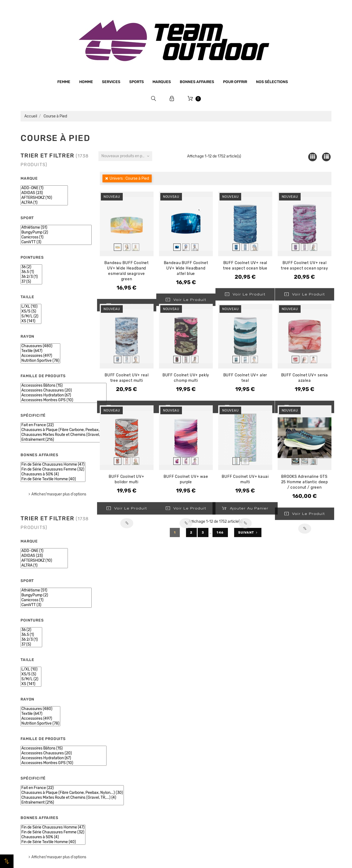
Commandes (270, 729)
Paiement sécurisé (117, 760)
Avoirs (264, 739)
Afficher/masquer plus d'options (59, 494)
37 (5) (31, 282)
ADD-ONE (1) (44, 188)
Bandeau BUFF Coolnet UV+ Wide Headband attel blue (186, 268)
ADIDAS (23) (44, 193)
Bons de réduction (275, 760)
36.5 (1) (31, 272)
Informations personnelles (283, 719)
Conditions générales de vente (128, 749)
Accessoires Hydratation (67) (64, 395)
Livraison (108, 770)
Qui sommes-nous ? (119, 729)
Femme (64, 82)
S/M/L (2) (31, 316)
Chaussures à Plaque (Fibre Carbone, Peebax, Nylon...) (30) (72, 430)
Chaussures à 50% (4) (53, 474)
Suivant (248, 532)
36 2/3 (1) (31, 277)
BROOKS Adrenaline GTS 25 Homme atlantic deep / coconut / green (305, 482)
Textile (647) (40, 351)
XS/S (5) (31, 311)
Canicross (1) (56, 237)
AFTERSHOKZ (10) (44, 198)
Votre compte (280, 704)
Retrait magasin (115, 780)
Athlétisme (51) (56, 228)
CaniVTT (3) (56, 242)
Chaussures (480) (40, 346)
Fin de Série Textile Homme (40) (53, 479)
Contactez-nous (115, 791)
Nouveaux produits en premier (127, 156)
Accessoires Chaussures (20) (64, 390)
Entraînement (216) (72, 440)
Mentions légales (116, 739)
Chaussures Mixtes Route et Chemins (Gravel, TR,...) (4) (72, 435)
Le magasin (110, 719)
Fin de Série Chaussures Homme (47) (53, 465)
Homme (86, 82)
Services (111, 82)
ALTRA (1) (44, 203)
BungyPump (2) (56, 232)
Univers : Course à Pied (129, 178)
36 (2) (31, 267)
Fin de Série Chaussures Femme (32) (53, 469)
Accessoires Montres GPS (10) (64, 400)
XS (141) (31, 321)
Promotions (190, 727)
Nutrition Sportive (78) (40, 361)
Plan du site (111, 801)
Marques (162, 82)
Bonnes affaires (197, 82)
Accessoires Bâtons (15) (64, 386)
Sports (137, 82)
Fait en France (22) (72, 425)
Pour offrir (235, 82)
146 (220, 532)
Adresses (267, 750)
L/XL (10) (31, 307)
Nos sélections (272, 82)
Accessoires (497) (40, 356)
